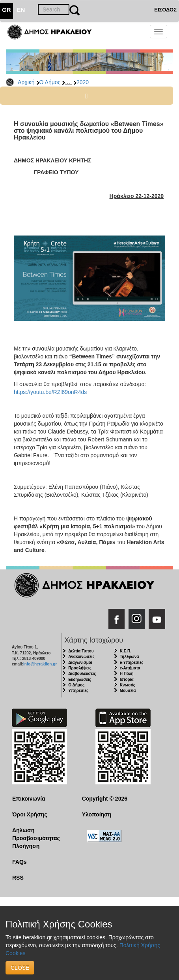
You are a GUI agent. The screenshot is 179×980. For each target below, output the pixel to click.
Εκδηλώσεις (80, 679)
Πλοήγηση (26, 846)
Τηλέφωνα (130, 657)
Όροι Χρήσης (30, 814)
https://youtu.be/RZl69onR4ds (50, 392)
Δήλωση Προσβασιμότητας (36, 834)
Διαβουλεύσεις (82, 674)
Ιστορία (127, 679)
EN (21, 10)
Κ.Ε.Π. (126, 651)
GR (7, 10)
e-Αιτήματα (130, 668)
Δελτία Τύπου (81, 651)
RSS (18, 878)
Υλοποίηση (97, 814)
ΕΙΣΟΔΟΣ (165, 10)
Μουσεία (128, 691)
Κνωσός (128, 685)
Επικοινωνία (29, 799)
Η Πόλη (127, 674)
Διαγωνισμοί (80, 662)
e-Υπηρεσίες (132, 662)
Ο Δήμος (50, 82)
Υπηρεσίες (78, 691)
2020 (83, 82)
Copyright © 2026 (105, 799)
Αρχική (26, 82)
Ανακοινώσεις (81, 657)
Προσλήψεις (80, 668)
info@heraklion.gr (40, 664)
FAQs (20, 862)
